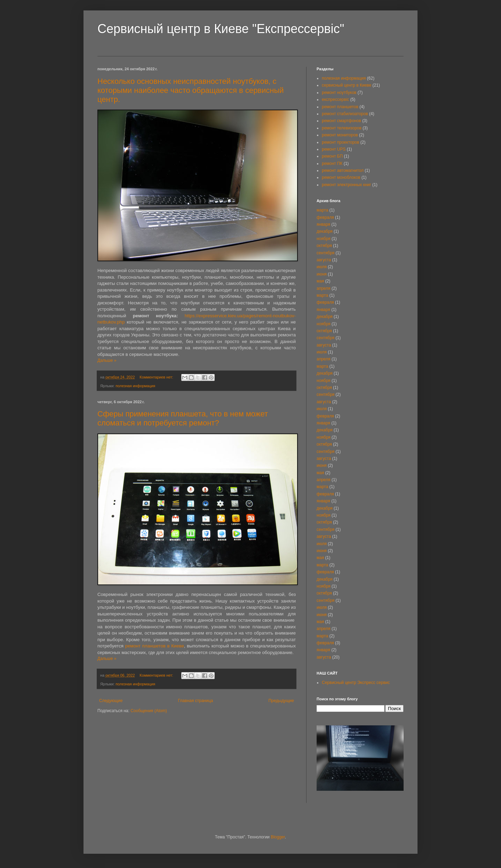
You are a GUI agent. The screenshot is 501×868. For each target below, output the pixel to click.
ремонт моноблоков (341, 177)
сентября (325, 253)
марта (322, 210)
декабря (325, 231)
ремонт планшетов (340, 107)
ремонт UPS (334, 149)
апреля (324, 288)
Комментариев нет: (157, 377)
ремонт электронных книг (347, 185)
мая (320, 281)
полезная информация (135, 386)
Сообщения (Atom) (149, 711)
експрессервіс (335, 99)
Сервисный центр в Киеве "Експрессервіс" (221, 29)
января (323, 224)
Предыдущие (281, 701)
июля (322, 267)
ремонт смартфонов (341, 121)
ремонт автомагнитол (343, 170)
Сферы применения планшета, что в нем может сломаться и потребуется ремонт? (183, 418)
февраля (325, 217)
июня (322, 274)
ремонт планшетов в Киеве (155, 646)
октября (324, 246)
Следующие (111, 701)
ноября (324, 239)
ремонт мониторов (340, 135)
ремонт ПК (332, 164)
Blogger (278, 837)
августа (324, 260)
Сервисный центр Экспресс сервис (356, 683)
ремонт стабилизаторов (345, 114)
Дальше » (107, 360)
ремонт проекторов (340, 142)
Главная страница (196, 701)
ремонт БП (332, 156)
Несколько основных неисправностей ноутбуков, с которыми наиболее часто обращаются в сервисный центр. (191, 90)
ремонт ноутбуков (339, 93)
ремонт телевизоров (342, 128)
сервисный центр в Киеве (347, 85)
